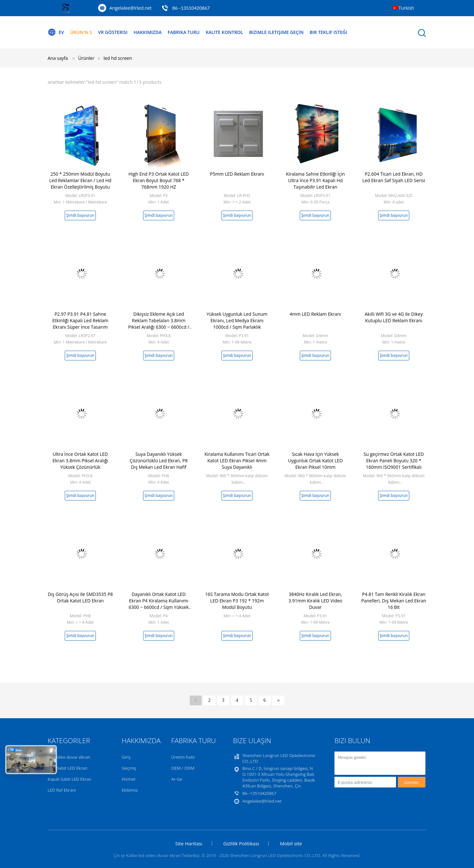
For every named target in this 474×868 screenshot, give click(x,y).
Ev (56, 32)
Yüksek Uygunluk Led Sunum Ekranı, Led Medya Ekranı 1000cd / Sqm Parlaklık (237, 320)
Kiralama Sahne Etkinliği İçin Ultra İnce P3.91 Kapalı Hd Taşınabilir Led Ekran (315, 180)
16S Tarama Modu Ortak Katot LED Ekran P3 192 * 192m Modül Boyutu (237, 601)
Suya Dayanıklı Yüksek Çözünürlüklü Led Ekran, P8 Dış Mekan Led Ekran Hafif (159, 461)
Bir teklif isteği (328, 32)
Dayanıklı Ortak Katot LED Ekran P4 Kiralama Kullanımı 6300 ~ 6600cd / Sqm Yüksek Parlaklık (159, 604)
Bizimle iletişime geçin (276, 32)
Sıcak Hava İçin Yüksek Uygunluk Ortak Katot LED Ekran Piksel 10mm (315, 461)
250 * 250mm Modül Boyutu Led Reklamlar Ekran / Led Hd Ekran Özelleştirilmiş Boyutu (80, 180)
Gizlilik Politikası (241, 843)
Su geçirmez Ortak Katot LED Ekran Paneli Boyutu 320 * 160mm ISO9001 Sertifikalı (394, 461)
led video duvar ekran (69, 757)
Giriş (126, 757)
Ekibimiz (130, 790)
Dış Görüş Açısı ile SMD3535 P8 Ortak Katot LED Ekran (80, 597)
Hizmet (129, 779)
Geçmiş (129, 768)
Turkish (406, 8)
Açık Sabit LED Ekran (68, 768)
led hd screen (118, 58)
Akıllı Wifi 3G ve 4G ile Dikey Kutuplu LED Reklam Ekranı (394, 317)
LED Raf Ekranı (62, 790)
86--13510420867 (191, 8)
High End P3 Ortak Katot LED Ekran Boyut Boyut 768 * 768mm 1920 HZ (159, 180)
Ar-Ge (177, 779)
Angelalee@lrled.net (130, 8)
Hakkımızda (148, 32)
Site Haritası (189, 843)
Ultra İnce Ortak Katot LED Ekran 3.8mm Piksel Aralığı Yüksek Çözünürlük (80, 461)
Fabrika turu (184, 32)
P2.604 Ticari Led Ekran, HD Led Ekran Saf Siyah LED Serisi (394, 177)
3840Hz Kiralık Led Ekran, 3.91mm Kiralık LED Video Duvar (316, 601)
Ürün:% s (81, 32)
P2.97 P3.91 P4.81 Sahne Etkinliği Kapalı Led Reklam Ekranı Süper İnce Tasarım (80, 320)
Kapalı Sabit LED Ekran (69, 779)
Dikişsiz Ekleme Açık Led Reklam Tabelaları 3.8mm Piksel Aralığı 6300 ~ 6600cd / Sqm (159, 324)
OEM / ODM (183, 768)
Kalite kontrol (224, 32)
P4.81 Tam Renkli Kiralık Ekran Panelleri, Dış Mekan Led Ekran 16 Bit (394, 601)
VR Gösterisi (113, 32)
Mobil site (291, 843)
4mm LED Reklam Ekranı (316, 314)
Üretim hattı (183, 757)
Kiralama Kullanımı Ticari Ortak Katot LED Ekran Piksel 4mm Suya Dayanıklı (237, 461)
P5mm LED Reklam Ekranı (237, 174)
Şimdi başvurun (80, 215)
